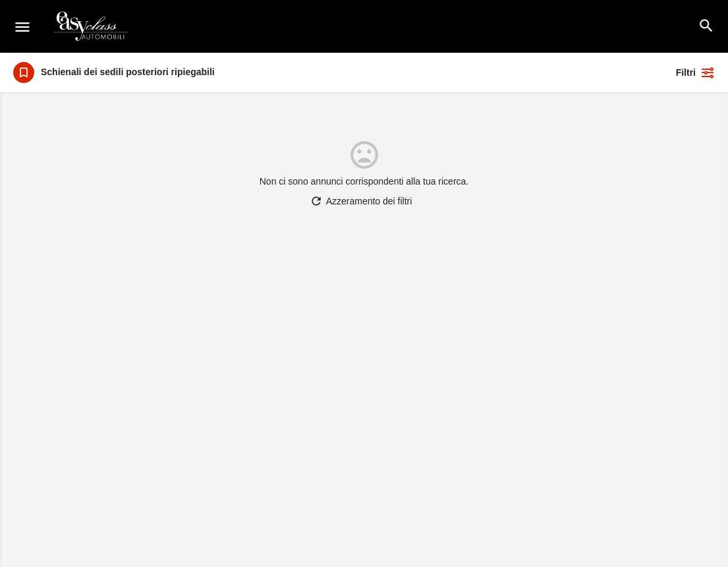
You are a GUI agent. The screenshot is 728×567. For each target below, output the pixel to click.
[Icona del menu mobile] (22, 27)
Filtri (695, 73)
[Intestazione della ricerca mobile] (706, 26)
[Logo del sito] (92, 26)
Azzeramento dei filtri (361, 201)
